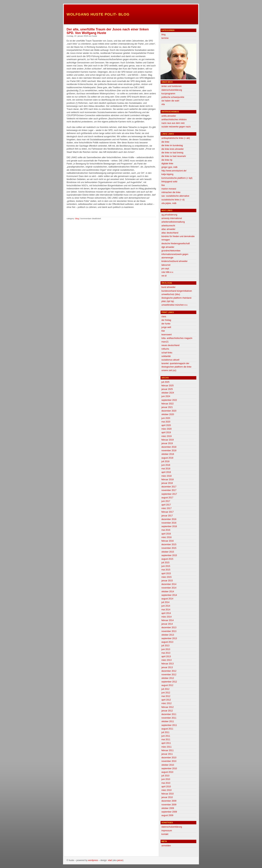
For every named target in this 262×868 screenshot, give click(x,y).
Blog (77, 218)
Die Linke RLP (167, 160)
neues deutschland (170, 345)
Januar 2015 (167, 581)
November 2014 (169, 588)
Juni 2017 (166, 501)
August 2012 (167, 685)
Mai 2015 (166, 570)
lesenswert (167, 335)
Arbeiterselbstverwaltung (173, 222)
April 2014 (166, 613)
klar (163, 331)
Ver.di (164, 276)
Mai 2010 (166, 783)
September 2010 (169, 769)
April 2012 (166, 700)
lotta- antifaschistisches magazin (177, 338)
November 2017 (169, 490)
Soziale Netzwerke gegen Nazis (176, 127)
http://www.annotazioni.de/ (174, 171)
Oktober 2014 (168, 592)
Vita (163, 104)
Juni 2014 (166, 606)
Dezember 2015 (169, 544)
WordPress (93, 860)
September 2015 (169, 555)
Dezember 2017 (169, 487)
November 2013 (169, 631)
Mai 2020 (166, 422)
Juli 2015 (165, 563)
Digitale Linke (167, 164)
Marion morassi (169, 189)
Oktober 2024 (168, 393)
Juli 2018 (165, 461)
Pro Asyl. (165, 269)
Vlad (110, 860)
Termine (165, 38)
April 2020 (166, 425)
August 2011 (167, 729)
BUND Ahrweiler (168, 287)
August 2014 (167, 599)
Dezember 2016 (169, 519)
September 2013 (169, 638)
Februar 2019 (168, 440)
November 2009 (169, 805)
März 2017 (167, 508)
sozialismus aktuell (170, 360)
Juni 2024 (166, 396)
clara (164, 317)
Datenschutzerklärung (172, 90)
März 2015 (167, 577)
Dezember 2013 (169, 628)
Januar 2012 (167, 711)
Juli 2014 (165, 602)
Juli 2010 (165, 776)
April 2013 (166, 657)
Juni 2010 (166, 779)
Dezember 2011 (169, 714)
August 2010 (167, 772)
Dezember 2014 (169, 584)
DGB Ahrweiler (168, 247)
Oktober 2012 (168, 678)
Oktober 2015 (168, 552)
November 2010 (169, 761)
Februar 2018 (168, 480)
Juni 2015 (166, 566)
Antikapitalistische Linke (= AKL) (176, 138)
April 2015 (166, 573)
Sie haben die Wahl (170, 101)
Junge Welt (166, 327)
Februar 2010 (168, 794)
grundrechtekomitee (171, 251)
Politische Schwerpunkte (173, 97)
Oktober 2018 (168, 454)
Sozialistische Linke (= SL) (173, 200)
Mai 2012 (166, 696)
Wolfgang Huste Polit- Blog (98, 14)
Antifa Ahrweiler (169, 116)
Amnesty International (172, 218)
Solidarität (166, 356)
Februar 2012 (168, 707)
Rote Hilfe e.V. (168, 272)
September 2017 (169, 494)
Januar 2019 (167, 443)
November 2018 (169, 451)
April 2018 (166, 472)
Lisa (163, 185)
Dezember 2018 (169, 447)
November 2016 (169, 523)
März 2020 (167, 429)
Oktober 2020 (168, 414)
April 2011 (166, 743)
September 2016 (169, 526)
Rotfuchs (165, 349)
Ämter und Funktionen (172, 86)
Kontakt (165, 834)
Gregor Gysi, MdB (169, 167)
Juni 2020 (166, 418)
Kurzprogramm (168, 94)
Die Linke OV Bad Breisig (172, 153)
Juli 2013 (165, 646)
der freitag (166, 320)
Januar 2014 (167, 624)
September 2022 (169, 400)
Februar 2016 (168, 541)
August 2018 (167, 458)
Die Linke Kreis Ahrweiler (173, 149)
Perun (120, 860)
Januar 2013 (167, 667)
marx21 (165, 342)
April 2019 (166, 432)
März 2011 (167, 747)
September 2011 (169, 725)
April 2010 (166, 787)
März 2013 (167, 660)
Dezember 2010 (169, 758)
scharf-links (167, 353)
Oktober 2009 (168, 808)
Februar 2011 (168, 750)
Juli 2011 (165, 732)
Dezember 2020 (169, 411)
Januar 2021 (167, 407)
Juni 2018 (166, 465)
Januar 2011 (167, 754)
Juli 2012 (165, 689)
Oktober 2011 (168, 721)
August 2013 (167, 642)
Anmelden (166, 846)
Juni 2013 (166, 649)
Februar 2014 (168, 620)
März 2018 (167, 476)
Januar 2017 (167, 516)
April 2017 (166, 505)
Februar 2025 (168, 386)
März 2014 (167, 617)
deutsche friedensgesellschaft (176, 244)
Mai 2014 (166, 610)
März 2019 (167, 436)
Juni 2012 (166, 693)
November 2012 (169, 675)
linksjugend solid (169, 182)
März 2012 (167, 703)
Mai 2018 (166, 469)
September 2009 (169, 812)
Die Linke (165, 142)
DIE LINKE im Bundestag (172, 145)
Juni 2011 (166, 736)
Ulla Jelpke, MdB (169, 203)
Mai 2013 (166, 653)
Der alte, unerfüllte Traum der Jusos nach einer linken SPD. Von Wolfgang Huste (108, 31)
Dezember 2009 (169, 801)
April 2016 (166, 534)
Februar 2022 (168, 404)
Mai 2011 (166, 740)
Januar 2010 (167, 797)
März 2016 (167, 537)
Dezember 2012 (169, 671)
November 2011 (169, 718)
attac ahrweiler (168, 229)
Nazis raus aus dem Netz (173, 123)
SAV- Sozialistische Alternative (175, 196)
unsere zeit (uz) (169, 370)
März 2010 (167, 790)
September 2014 (169, 595)
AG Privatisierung (169, 215)
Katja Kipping (167, 174)
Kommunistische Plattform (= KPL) (177, 178)
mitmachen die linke (171, 192)
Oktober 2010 (168, 765)
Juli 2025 (165, 382)
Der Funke (166, 324)
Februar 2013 (168, 664)
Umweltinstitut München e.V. (175, 305)
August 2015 (167, 559)
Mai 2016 (166, 530)
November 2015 (169, 548)
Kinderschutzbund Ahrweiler (174, 261)
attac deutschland (170, 233)
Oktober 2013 (168, 635)
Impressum (167, 831)
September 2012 (169, 682)
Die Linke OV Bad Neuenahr (174, 156)
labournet (166, 265)
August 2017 (167, 498)
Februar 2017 (168, 512)
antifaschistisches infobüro (174, 120)
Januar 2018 (167, 483)
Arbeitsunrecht (168, 226)
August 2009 (167, 815)
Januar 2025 (167, 389)
